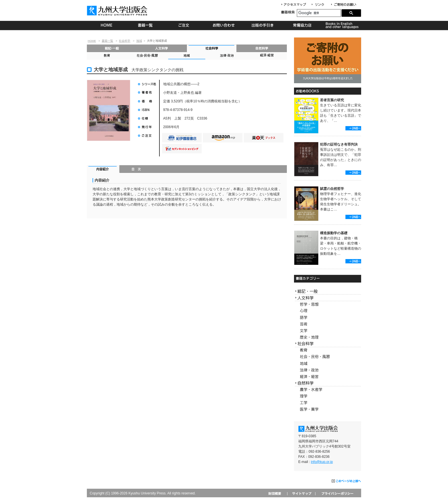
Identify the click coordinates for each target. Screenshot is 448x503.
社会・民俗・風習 (147, 56)
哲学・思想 (328, 304)
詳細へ (353, 128)
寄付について (343, 5)
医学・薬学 (328, 409)
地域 (139, 41)
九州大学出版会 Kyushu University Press (118, 11)
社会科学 (125, 41)
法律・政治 (227, 56)
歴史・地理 (328, 337)
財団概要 (277, 493)
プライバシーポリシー (337, 493)
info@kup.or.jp (322, 462)
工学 (328, 403)
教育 (107, 56)
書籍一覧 (146, 25)
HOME (106, 25)
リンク (320, 5)
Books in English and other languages (341, 25)
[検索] (319, 13)
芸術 (328, 324)
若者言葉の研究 (332, 100)
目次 (136, 170)
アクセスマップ (296, 5)
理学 (328, 396)
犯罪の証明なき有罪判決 (339, 144)
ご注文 (185, 25)
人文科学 (162, 48)
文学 (328, 331)
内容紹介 (103, 170)
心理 (328, 311)
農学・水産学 (328, 390)
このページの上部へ (346, 481)
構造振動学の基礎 (334, 233)
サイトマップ (301, 493)
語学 (328, 318)
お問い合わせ (224, 25)
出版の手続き (263, 25)
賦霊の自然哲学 (332, 189)
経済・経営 (267, 56)
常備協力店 (302, 25)
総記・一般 (112, 48)
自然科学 (262, 48)
